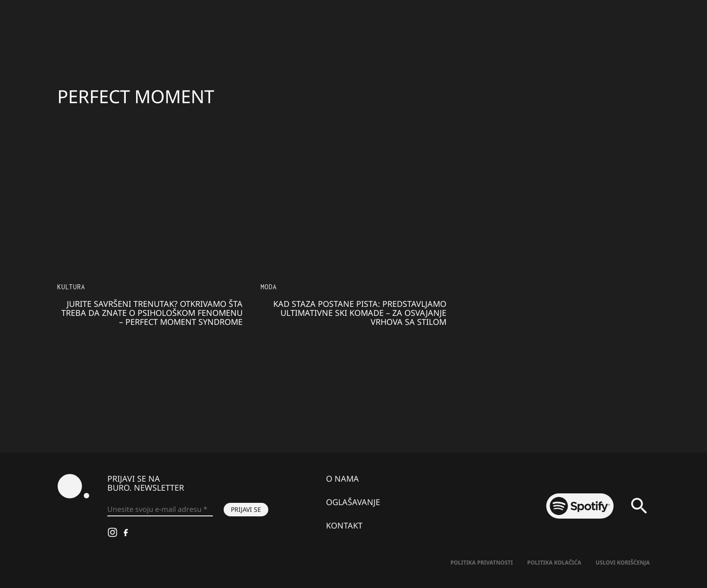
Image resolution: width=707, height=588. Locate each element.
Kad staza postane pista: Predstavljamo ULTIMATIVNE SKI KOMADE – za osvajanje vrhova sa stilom (360, 313)
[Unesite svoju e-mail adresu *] (160, 510)
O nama (342, 479)
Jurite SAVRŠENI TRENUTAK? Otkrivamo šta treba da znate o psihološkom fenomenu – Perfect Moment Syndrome (152, 313)
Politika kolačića (554, 563)
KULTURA (71, 287)
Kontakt (344, 525)
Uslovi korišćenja (623, 563)
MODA (269, 287)
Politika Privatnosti (482, 563)
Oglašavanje (353, 502)
